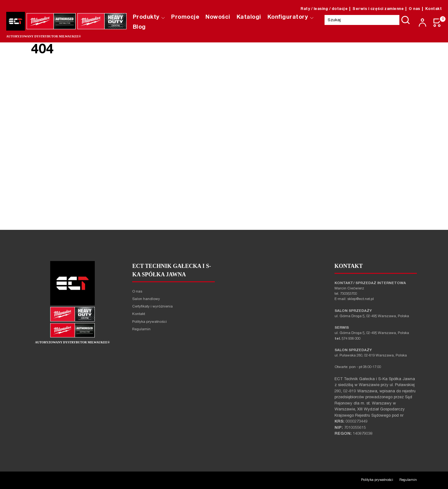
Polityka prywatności (149, 322)
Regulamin (141, 329)
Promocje (185, 17)
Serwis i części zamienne (378, 9)
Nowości (218, 17)
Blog (139, 27)
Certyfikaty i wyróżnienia (152, 307)
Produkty (149, 17)
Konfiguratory (291, 17)
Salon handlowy (146, 299)
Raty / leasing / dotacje (324, 9)
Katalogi (249, 17)
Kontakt (434, 9)
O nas (414, 9)
